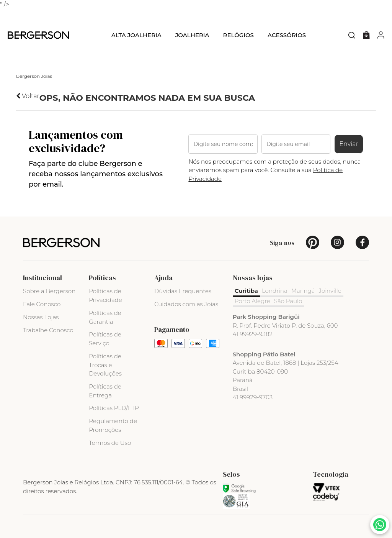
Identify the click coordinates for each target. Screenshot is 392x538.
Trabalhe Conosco (48, 330)
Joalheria (192, 35)
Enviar (349, 144)
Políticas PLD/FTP (114, 408)
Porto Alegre (252, 301)
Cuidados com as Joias (186, 304)
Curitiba (246, 291)
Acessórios (287, 35)
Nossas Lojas (41, 317)
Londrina (275, 291)
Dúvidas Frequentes (183, 291)
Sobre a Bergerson (49, 291)
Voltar (28, 96)
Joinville (330, 291)
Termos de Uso (110, 443)
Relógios (238, 35)
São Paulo (288, 301)
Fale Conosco (42, 304)
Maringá (303, 291)
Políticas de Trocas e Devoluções (105, 365)
